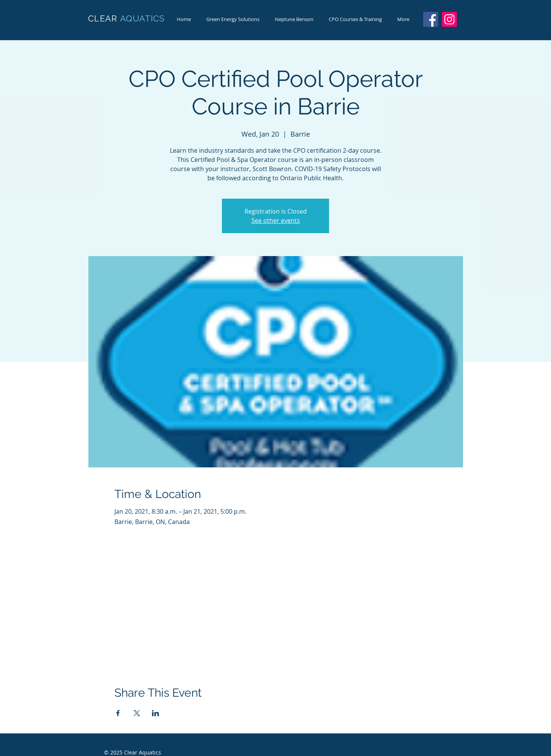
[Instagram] (449, 19)
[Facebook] (431, 19)
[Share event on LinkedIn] (156, 713)
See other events (276, 220)
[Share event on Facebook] (118, 713)
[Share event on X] (137, 713)
